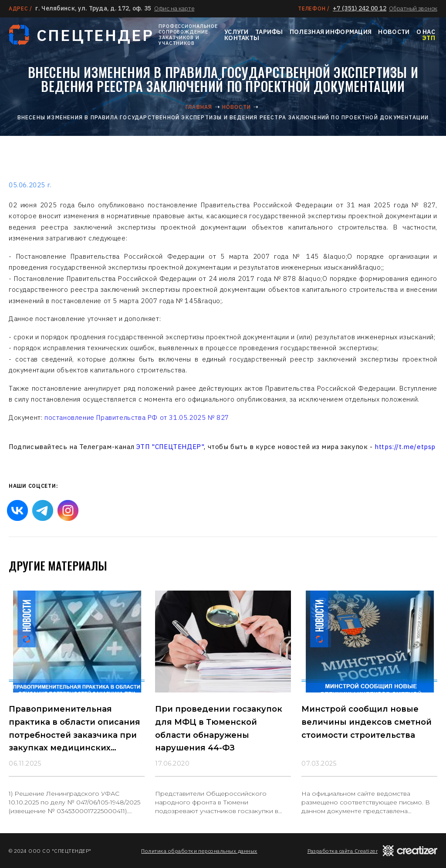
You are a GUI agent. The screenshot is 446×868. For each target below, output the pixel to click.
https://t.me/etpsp (405, 447)
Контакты (242, 38)
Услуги (237, 32)
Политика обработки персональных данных (199, 851)
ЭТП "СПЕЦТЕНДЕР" (170, 447)
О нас (426, 32)
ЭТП (429, 38)
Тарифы (269, 32)
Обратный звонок (413, 8)
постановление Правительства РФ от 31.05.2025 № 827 (137, 417)
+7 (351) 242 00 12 (360, 8)
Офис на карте (174, 8)
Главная (199, 107)
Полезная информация (331, 32)
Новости (394, 32)
